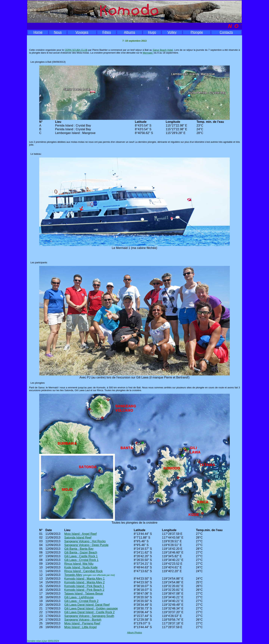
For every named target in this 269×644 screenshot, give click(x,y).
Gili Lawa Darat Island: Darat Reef (87, 605)
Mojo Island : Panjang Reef (82, 623)
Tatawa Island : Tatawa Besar (84, 594)
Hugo (152, 32)
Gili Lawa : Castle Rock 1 (81, 556)
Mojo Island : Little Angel (80, 627)
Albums (129, 32)
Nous (58, 32)
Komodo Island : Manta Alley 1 (84, 579)
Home (38, 32)
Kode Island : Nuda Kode (81, 567)
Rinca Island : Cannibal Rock (83, 571)
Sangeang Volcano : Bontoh (83, 620)
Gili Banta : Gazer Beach (81, 552)
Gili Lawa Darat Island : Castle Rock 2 (89, 612)
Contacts (226, 32)
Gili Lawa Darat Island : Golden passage (91, 608)
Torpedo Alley (73, 575)
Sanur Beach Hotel (163, 50)
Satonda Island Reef (78, 538)
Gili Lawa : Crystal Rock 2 (81, 601)
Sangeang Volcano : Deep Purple (86, 545)
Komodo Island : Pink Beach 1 (84, 586)
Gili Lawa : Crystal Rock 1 (81, 560)
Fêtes (107, 32)
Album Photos (134, 633)
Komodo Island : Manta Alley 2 (84, 582)
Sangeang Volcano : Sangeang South (89, 616)
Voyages (82, 32)
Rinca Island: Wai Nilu (79, 564)
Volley (172, 32)
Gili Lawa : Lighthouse (79, 597)
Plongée (197, 32)
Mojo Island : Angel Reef (80, 534)
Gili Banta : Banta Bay (79, 549)
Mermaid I (148, 53)
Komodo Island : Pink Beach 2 (84, 590)
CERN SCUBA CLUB (76, 50)
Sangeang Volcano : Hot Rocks (85, 541)
